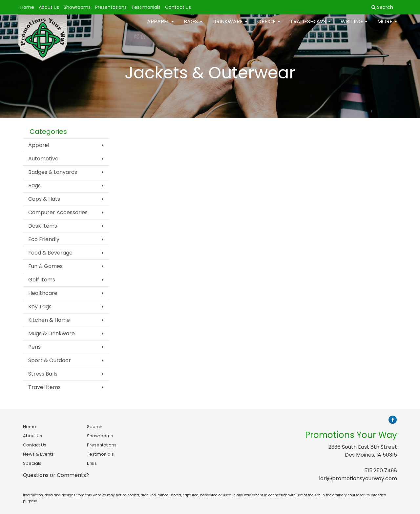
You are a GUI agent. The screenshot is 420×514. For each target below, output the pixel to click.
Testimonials (146, 7)
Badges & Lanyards (53, 172)
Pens (34, 347)
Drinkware (230, 26)
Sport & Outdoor (50, 360)
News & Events (38, 454)
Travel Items (44, 387)
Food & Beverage (50, 253)
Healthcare (43, 293)
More (387, 26)
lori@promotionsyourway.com (358, 478)
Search (95, 427)
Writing (354, 26)
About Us (49, 7)
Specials (32, 463)
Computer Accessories (58, 212)
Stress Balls (43, 374)
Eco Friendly (44, 239)
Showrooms (77, 7)
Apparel (160, 26)
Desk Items (43, 226)
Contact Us (178, 7)
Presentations (111, 7)
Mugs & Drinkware (52, 333)
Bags (193, 26)
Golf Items (42, 280)
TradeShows (310, 26)
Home (27, 7)
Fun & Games (45, 266)
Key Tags (40, 307)
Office (269, 26)
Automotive (43, 159)
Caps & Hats (44, 199)
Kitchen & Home (49, 320)
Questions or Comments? (56, 475)
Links (92, 463)
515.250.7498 (381, 471)
